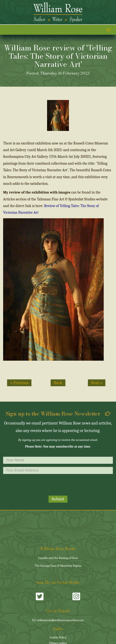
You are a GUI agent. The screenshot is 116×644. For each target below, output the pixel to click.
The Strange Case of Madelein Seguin (58, 566)
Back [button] (58, 383)
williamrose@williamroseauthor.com (58, 620)
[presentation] (58, 485)
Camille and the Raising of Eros (58, 558)
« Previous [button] (19, 383)
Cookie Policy (58, 637)
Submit (58, 499)
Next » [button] (97, 383)
